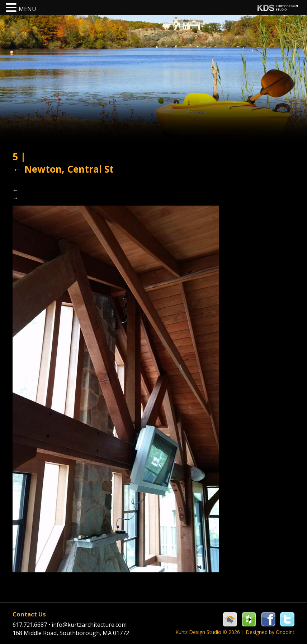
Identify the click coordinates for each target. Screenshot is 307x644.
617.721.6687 (32, 625)
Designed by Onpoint (270, 632)
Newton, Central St (63, 169)
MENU (27, 9)
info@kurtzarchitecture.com (89, 625)
